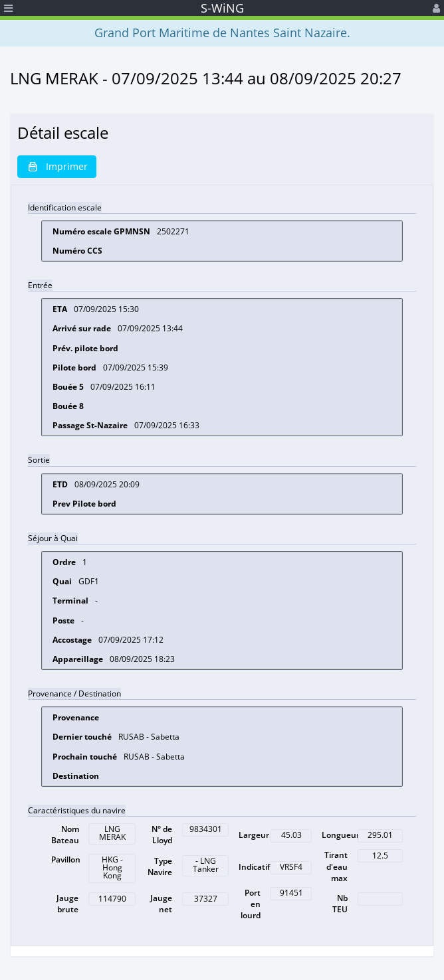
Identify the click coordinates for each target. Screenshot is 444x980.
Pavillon (66, 859)
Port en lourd (251, 904)
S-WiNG (222, 8)
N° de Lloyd (162, 835)
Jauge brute (67, 904)
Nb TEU (340, 904)
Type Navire (160, 866)
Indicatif (254, 867)
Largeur (254, 835)
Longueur (341, 835)
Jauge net (161, 904)
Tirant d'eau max (336, 866)
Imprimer (57, 166)
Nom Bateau (65, 835)
